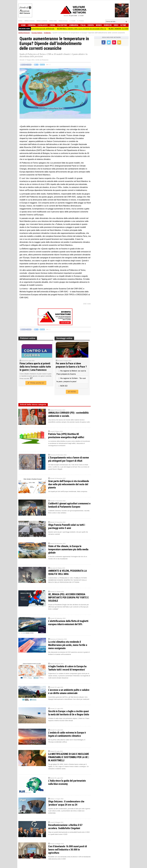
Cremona (32, 25)
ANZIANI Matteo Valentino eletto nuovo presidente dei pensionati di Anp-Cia (85, 29)
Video (116, 25)
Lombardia (74, 25)
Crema (52, 25)
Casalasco (43, 25)
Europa (91, 25)
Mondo (99, 25)
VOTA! (72, 392)
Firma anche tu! (36, 383)
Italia (83, 25)
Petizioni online (28, 338)
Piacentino (62, 25)
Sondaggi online (64, 338)
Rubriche (108, 25)
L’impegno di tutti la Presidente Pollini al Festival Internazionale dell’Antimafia (33, 29)
